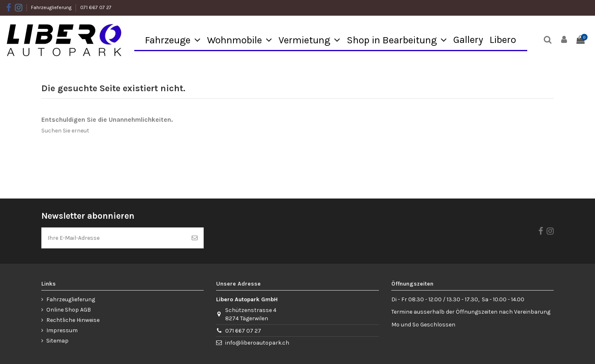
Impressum (62, 330)
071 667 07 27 (96, 7)
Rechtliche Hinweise (73, 320)
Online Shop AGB (69, 310)
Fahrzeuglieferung (52, 7)
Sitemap (57, 341)
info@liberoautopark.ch (257, 343)
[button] (173, 40)
